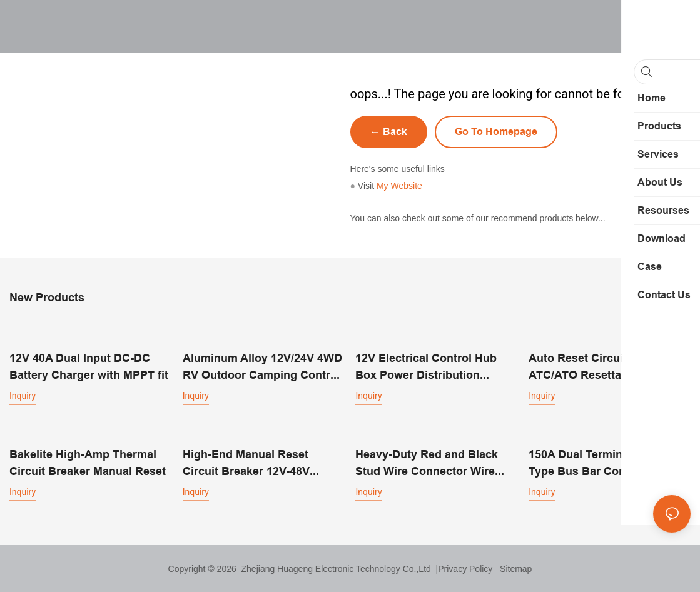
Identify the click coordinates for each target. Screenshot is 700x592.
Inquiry (23, 395)
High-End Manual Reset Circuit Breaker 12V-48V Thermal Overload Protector (257, 463)
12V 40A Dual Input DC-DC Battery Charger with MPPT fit (89, 366)
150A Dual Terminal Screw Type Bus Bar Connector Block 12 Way (598, 463)
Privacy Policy (465, 568)
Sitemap (513, 568)
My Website (399, 186)
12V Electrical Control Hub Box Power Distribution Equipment (426, 367)
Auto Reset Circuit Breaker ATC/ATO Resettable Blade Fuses (600, 367)
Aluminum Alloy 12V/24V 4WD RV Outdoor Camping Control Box (262, 367)
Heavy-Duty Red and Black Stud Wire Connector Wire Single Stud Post (427, 463)
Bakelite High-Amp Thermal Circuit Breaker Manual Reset (88, 462)
